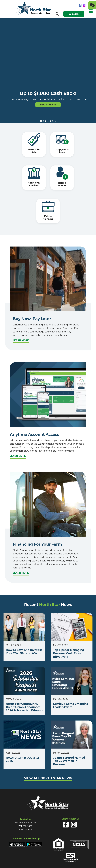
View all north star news (48, 766)
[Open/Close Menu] (90, 13)
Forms (50, 861)
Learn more (21, 328)
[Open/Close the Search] (57, 14)
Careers (59, 861)
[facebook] (80, 5)
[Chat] (92, 5)
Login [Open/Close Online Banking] (75, 14)
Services (41, 861)
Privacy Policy (29, 861)
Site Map (69, 861)
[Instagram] (84, 5)
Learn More (48, 105)
